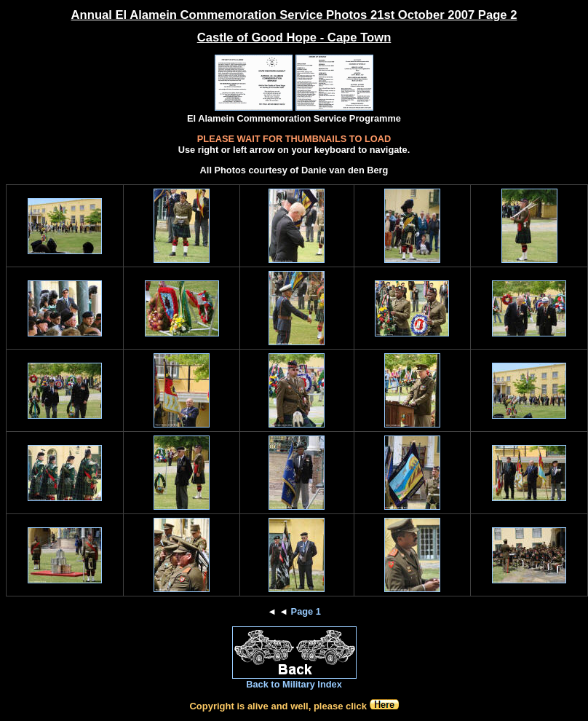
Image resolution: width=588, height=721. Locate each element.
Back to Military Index (294, 684)
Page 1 (306, 611)
